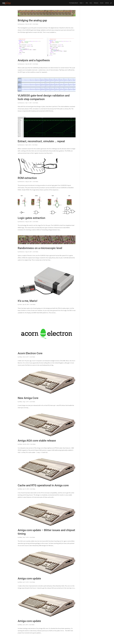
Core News (36, 24)
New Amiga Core (28, 398)
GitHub (107, 3)
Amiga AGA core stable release (37, 441)
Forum (102, 3)
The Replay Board (74, 3)
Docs (91, 3)
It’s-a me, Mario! (28, 301)
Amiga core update (29, 578)
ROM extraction (27, 178)
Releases (96, 3)
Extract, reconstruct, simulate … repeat (41, 141)
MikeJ (21, 357)
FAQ (87, 3)
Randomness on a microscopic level (40, 248)
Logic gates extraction (31, 218)
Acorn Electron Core (30, 353)
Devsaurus (22, 24)
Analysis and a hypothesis (34, 60)
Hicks (20, 304)
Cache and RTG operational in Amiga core (43, 485)
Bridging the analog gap (32, 20)
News (81, 3)
